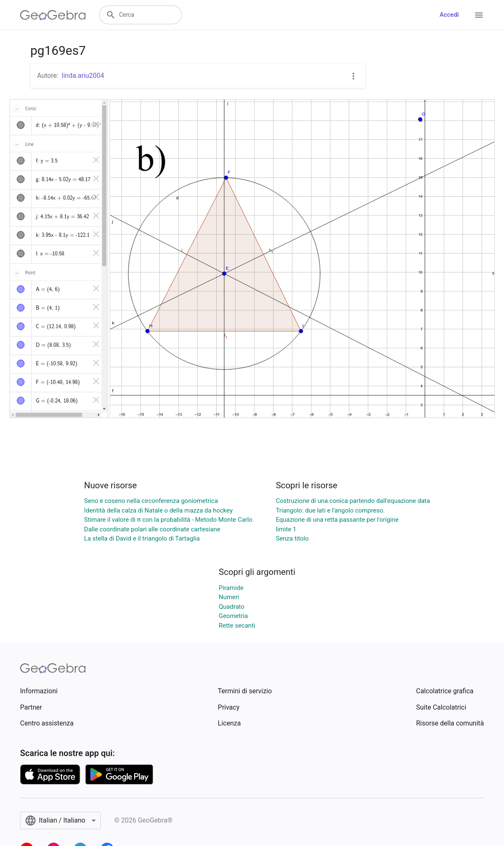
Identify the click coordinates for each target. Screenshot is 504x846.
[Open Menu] (479, 15)
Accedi (449, 15)
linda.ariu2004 (83, 76)
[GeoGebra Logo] (53, 15)
